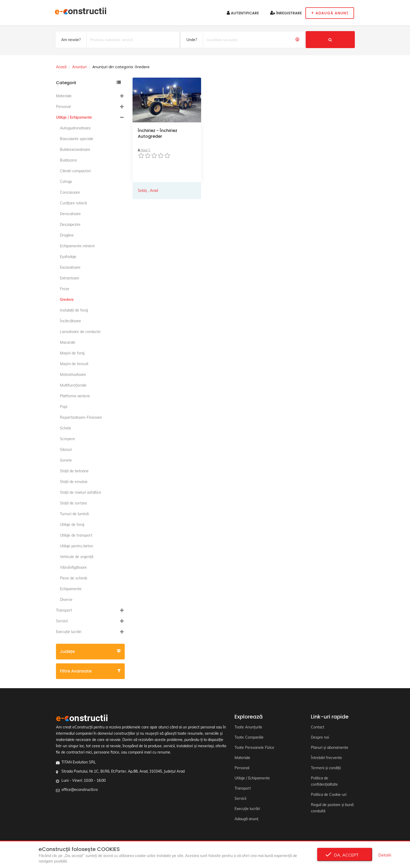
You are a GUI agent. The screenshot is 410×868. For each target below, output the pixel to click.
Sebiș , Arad (148, 191)
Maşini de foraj (72, 353)
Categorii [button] (88, 83)
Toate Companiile (249, 737)
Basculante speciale (77, 139)
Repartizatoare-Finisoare (81, 417)
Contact (318, 727)
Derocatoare (70, 214)
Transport (64, 610)
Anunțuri (79, 67)
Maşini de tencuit (74, 364)
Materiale (64, 96)
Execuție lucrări (69, 632)
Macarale (68, 342)
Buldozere (68, 160)
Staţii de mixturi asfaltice (81, 492)
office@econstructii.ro (80, 790)
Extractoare (70, 278)
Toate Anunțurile (248, 727)
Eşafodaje (68, 257)
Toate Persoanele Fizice (254, 748)
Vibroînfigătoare (73, 567)
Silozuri (66, 450)
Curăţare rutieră (73, 203)
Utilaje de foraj (72, 525)
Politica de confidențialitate (324, 781)
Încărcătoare (70, 321)
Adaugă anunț (246, 819)
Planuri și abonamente (330, 748)
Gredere (67, 300)
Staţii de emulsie (74, 482)
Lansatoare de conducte (80, 332)
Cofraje (66, 182)
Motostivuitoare (73, 375)
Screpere (67, 439)
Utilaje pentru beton (76, 546)
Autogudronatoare (75, 128)
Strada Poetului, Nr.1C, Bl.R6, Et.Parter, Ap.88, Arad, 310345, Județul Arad (123, 771)
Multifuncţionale (73, 385)
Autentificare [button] (243, 13)
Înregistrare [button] (286, 13)
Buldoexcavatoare (75, 150)
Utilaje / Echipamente (74, 117)
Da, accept (345, 855)
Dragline (67, 235)
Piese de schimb (73, 578)
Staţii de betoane (74, 471)
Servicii (62, 621)
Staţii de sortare (73, 503)
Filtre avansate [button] (90, 671)
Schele (66, 428)
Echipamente (71, 589)
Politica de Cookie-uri (329, 795)
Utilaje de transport (76, 535)
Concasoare (70, 192)
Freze (65, 289)
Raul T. (144, 150)
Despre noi (320, 737)
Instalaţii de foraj (74, 310)
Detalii (385, 855)
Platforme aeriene (75, 396)
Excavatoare (70, 267)
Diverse (66, 600)
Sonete (66, 460)
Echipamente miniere (77, 246)
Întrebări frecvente (326, 758)
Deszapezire (70, 225)
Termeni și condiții (326, 768)
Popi (64, 407)
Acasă (61, 67)
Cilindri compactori (75, 171)
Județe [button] (90, 651)
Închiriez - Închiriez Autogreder (158, 133)
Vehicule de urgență (77, 557)
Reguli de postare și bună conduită (332, 808)
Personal (63, 107)
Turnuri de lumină (74, 514)
